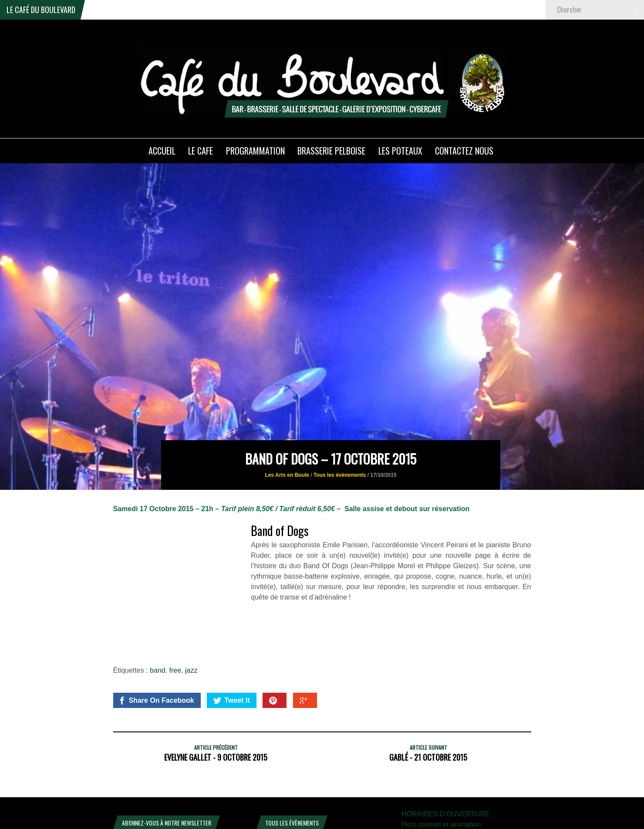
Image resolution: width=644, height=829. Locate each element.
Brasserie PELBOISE (331, 151)
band (158, 605)
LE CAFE (201, 151)
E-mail (125, 776)
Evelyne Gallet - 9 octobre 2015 (216, 692)
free (175, 605)
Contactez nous (464, 151)
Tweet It (231, 636)
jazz (191, 605)
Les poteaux (400, 151)
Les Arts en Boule (287, 411)
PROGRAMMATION (255, 151)
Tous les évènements (340, 411)
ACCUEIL (162, 151)
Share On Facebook (156, 636)
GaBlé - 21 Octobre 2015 (428, 692)
